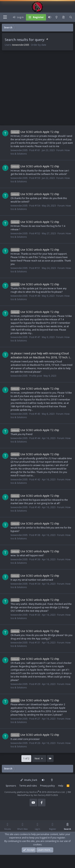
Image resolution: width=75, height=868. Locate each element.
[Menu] (5, 17)
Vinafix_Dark (29, 780)
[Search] (71, 17)
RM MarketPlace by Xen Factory (44, 794)
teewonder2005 (21, 45)
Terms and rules (28, 786)
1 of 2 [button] (26, 758)
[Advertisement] (36, 90)
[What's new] (64, 17)
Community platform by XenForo (35, 792)
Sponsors (11, 786)
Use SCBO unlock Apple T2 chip (35, 132)
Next (39, 758)
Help (61, 786)
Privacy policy (47, 786)
